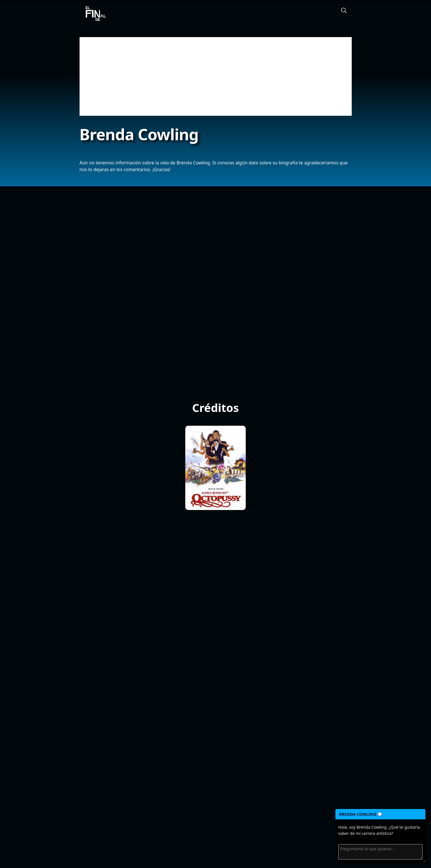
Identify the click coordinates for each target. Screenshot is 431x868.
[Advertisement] (216, 76)
